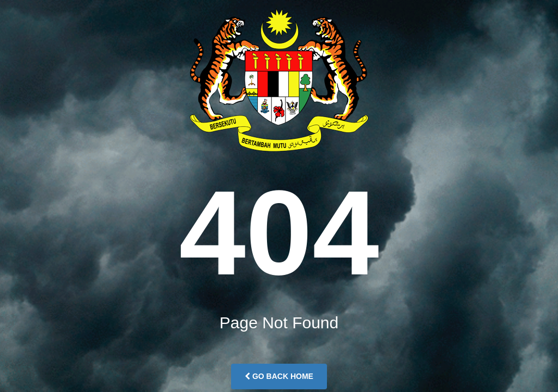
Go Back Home (279, 376)
